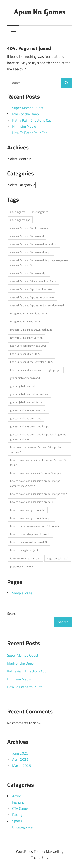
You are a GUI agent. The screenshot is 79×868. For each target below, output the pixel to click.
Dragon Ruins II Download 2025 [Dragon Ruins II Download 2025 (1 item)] (28, 313)
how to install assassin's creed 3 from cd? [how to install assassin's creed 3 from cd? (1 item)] (35, 526)
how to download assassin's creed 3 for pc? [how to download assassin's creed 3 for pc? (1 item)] (36, 473)
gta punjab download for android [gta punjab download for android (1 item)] (29, 394)
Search (12, 614)
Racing (17, 815)
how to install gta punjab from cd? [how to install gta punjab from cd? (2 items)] (30, 534)
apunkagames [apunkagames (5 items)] (40, 212)
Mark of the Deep (25, 114)
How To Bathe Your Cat (29, 133)
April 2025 (20, 759)
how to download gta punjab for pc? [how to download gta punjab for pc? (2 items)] (31, 518)
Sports (17, 821)
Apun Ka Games (39, 12)
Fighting (18, 802)
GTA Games (21, 809)
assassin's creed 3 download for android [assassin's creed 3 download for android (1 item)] (34, 244)
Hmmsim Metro (24, 126)
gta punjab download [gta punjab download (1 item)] (23, 386)
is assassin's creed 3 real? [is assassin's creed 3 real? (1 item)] (25, 558)
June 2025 (20, 753)
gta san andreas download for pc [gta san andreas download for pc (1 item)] (29, 426)
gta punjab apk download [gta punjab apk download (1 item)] (25, 378)
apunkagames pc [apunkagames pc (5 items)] (20, 220)
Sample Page (22, 593)
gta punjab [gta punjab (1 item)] (55, 370)
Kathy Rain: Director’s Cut (32, 120)
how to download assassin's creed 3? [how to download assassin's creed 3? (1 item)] (32, 502)
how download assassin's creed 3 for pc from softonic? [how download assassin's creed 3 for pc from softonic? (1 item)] (37, 450)
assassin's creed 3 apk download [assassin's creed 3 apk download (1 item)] (29, 228)
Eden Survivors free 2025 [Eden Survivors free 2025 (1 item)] (25, 354)
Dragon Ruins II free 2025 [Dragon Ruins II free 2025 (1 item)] (25, 321)
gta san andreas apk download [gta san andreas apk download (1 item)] (28, 410)
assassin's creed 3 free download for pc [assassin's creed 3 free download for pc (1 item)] (33, 281)
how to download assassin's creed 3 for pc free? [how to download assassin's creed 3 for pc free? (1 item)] (38, 494)
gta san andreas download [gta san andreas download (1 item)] (26, 418)
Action (17, 796)
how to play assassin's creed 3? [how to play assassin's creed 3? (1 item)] (29, 542)
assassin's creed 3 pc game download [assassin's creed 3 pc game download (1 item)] (32, 297)
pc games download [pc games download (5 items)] (22, 566)
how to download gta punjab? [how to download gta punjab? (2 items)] (28, 510)
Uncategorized (23, 827)
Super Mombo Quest (28, 108)
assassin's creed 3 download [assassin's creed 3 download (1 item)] (27, 236)
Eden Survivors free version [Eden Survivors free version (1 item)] (26, 370)
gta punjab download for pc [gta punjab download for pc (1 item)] (26, 402)
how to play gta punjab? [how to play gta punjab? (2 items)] (24, 550)
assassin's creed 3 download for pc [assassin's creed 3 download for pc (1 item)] (31, 252)
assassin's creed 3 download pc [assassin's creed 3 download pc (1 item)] (29, 273)
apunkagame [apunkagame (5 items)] (18, 212)
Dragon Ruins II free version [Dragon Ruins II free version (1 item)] (26, 338)
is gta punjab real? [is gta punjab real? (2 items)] (58, 558)
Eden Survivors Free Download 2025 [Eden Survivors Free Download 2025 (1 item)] (31, 362)
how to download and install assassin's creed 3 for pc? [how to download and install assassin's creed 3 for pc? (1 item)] (38, 462)
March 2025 (22, 766)
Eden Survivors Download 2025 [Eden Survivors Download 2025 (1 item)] (28, 346)
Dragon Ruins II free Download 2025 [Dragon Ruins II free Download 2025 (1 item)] (31, 330)
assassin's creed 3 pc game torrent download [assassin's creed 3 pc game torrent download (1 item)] (37, 305)
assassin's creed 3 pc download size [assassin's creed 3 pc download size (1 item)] (31, 289)
